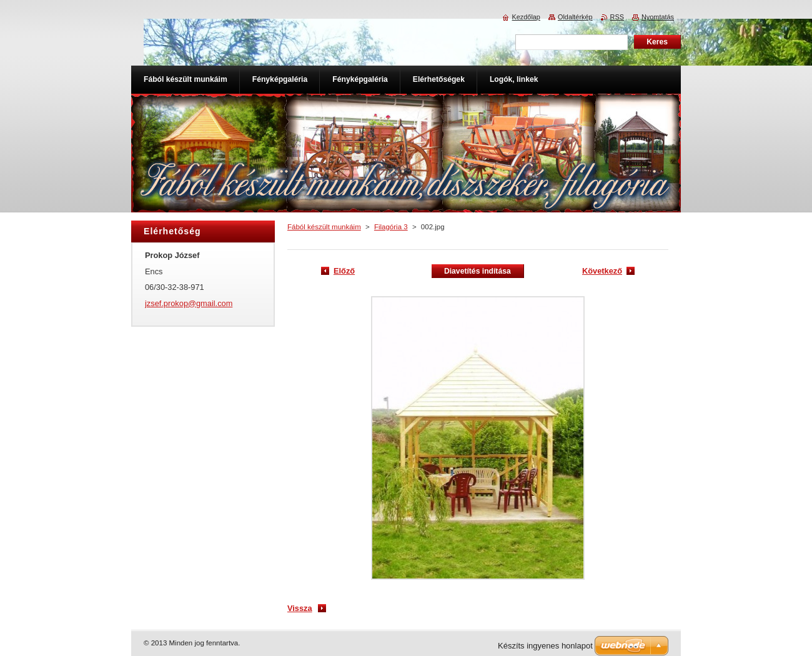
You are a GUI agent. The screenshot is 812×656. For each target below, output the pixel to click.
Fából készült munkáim (324, 227)
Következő (602, 271)
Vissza (300, 608)
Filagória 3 (391, 227)
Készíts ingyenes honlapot (545, 646)
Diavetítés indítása (478, 271)
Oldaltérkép (575, 17)
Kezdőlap (526, 17)
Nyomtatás (658, 17)
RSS (617, 17)
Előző (344, 271)
